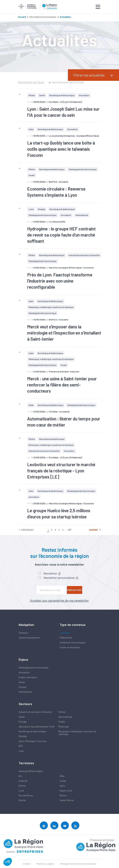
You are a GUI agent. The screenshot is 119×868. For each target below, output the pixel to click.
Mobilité (23, 736)
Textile (62, 722)
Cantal (63, 781)
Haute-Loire (66, 791)
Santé (42, 95)
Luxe (21, 751)
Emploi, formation (28, 677)
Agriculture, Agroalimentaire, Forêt (36, 727)
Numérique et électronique (62, 95)
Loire (31, 209)
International (82, 215)
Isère (31, 129)
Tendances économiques (73, 642)
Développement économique (83, 169)
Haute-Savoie (67, 800)
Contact (27, 864)
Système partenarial (29, 638)
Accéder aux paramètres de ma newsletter (59, 600)
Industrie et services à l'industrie (84, 255)
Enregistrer (74, 590)
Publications (66, 638)
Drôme (22, 786)
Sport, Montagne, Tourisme (33, 741)
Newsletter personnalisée (61, 578)
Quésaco (23, 633)
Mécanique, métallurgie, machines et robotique (51, 307)
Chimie (62, 712)
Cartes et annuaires (70, 647)
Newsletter (52, 573)
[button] (8, 862)
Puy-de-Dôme (26, 795)
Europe (22, 687)
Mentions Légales (45, 864)
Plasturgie (63, 727)
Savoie (22, 800)
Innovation (84, 95)
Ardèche (23, 781)
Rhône (32, 95)
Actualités (65, 633)
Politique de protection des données (78, 864)
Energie (41, 209)
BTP (21, 746)
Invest (32, 175)
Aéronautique (65, 717)
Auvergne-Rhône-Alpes (31, 771)
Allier (31, 405)
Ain (20, 776)
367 (70, 530)
